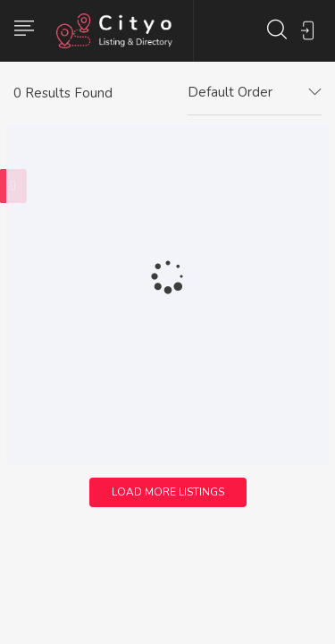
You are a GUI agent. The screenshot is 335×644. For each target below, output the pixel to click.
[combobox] (255, 93)
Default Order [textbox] (230, 92)
